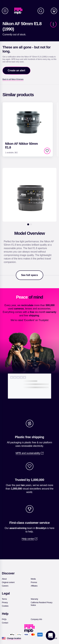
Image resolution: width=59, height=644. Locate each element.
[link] (20, 11)
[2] (31, 224)
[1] (28, 224)
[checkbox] (47, 151)
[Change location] (14, 638)
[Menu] (5, 11)
